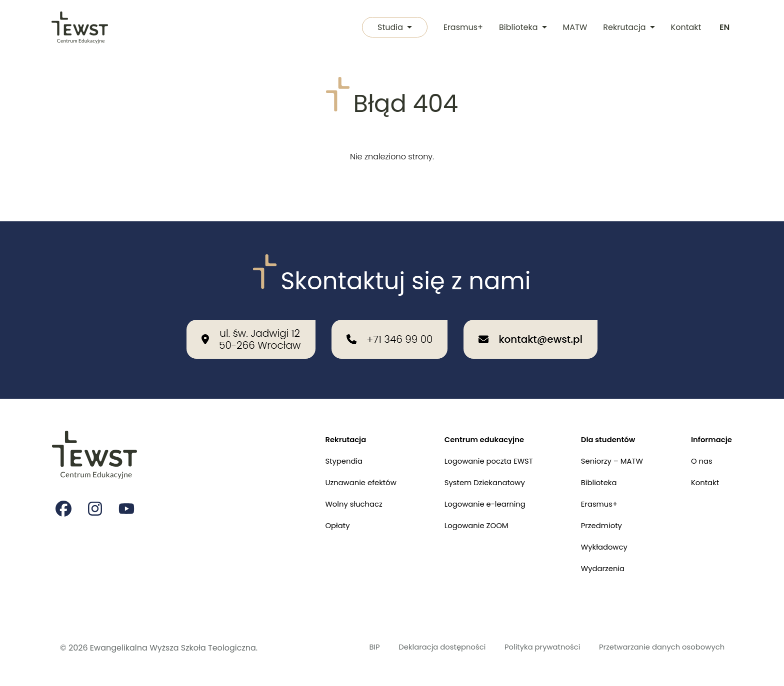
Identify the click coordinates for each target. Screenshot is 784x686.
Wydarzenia (596, 568)
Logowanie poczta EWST (477, 453)
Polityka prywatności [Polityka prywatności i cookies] (527, 648)
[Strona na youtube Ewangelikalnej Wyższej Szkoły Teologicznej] (128, 500)
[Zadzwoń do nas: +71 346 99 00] (389, 329)
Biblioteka (522, 28)
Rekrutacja (628, 28)
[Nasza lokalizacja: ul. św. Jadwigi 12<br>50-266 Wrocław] (251, 329)
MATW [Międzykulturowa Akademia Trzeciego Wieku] (574, 28)
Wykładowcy (598, 545)
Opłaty (317, 522)
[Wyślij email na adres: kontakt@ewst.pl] (530, 329)
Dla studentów (602, 430)
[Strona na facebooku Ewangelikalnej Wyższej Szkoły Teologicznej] (64, 500)
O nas (699, 453)
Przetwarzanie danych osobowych (656, 648)
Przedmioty (595, 522)
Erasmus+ (462, 28)
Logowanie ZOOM (463, 522)
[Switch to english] (724, 28)
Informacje (710, 430)
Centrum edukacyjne (472, 430)
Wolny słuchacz (335, 499)
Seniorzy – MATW (606, 453)
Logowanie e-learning (473, 499)
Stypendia (324, 453)
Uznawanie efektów (342, 476)
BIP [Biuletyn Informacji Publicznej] (346, 648)
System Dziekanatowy (472, 476)
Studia (392, 28)
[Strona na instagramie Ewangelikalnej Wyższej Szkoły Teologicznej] (96, 500)
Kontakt (685, 28)
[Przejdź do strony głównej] (80, 28)
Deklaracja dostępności (419, 648)
